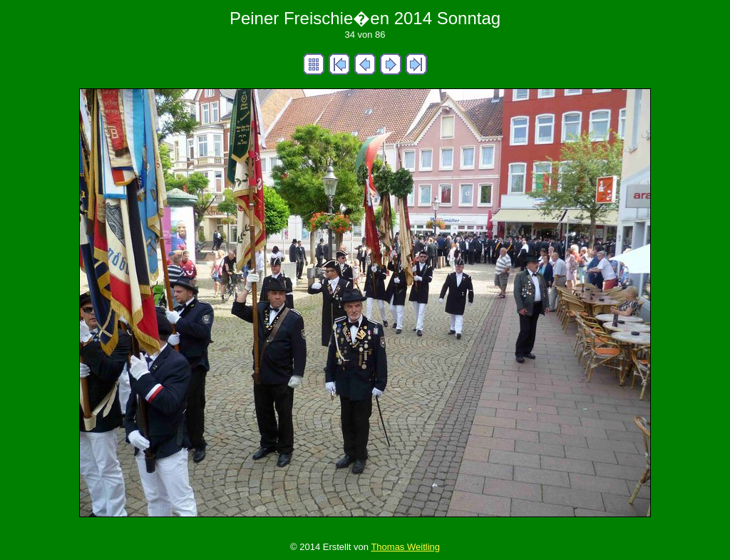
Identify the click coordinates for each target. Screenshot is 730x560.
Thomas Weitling (405, 547)
